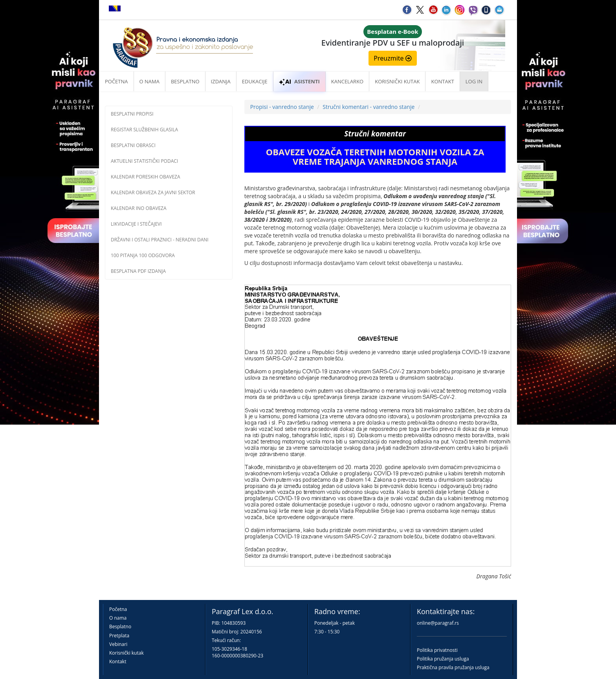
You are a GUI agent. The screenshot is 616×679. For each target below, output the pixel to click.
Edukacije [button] (255, 81)
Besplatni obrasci (133, 145)
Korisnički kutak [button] (397, 81)
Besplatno (185, 81)
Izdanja (221, 81)
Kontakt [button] (442, 81)
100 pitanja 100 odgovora (143, 255)
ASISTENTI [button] (299, 81)
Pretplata (119, 636)
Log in (474, 81)
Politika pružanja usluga (443, 659)
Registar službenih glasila (144, 130)
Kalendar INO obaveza (139, 208)
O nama (149, 81)
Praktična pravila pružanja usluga (453, 667)
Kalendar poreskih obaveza (146, 177)
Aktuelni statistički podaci (144, 161)
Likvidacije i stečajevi (136, 224)
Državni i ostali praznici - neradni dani (160, 240)
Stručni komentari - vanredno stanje (368, 107)
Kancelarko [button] (347, 81)
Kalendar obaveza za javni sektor (153, 192)
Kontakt (118, 662)
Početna (116, 81)
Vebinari (118, 644)
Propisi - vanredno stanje (282, 107)
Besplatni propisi (132, 114)
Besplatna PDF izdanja (138, 271)
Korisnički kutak (126, 653)
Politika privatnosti (437, 650)
